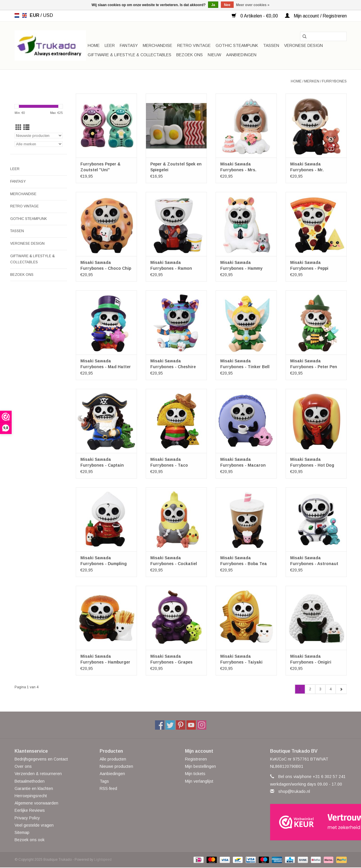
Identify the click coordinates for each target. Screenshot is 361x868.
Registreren (196, 759)
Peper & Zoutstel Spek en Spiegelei (176, 167)
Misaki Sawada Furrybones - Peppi (309, 265)
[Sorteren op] (39, 136)
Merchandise (157, 45)
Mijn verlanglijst (199, 781)
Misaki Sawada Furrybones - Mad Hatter (106, 364)
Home (94, 45)
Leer (110, 45)
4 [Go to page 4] (331, 689)
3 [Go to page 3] (320, 689)
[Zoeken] (323, 36)
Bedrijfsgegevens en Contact (41, 759)
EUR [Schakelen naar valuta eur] (35, 15)
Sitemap (22, 832)
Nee (227, 5)
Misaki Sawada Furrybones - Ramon (171, 265)
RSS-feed (108, 788)
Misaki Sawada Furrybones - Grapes (171, 659)
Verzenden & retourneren (38, 774)
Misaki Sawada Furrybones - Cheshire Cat (173, 364)
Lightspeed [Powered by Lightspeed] (103, 860)
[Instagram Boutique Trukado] (202, 725)
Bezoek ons (190, 55)
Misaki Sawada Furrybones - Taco (169, 462)
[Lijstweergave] (26, 127)
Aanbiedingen (241, 55)
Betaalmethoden (30, 781)
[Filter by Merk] (39, 144)
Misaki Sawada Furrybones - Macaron (243, 462)
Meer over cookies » (253, 5)
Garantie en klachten (34, 788)
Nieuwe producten (116, 766)
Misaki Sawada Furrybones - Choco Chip (106, 265)
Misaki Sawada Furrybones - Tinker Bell (245, 364)
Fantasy (129, 45)
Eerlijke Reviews (30, 810)
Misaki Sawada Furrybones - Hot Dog (312, 462)
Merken (312, 81)
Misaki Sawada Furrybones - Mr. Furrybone (307, 167)
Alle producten (113, 759)
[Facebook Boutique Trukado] (160, 725)
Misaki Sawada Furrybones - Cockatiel (174, 561)
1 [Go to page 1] (300, 689)
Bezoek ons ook (30, 840)
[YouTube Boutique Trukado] (191, 725)
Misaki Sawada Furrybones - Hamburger (105, 659)
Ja (213, 5)
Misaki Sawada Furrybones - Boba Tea (244, 561)
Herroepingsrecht (31, 796)
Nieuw (214, 55)
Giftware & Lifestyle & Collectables (130, 55)
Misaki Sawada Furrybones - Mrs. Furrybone (238, 167)
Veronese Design (303, 45)
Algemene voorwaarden (36, 803)
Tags (104, 781)
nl (17, 15)
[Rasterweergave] (19, 127)
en (24, 15)
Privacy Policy (27, 818)
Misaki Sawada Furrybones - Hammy (241, 265)
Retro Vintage (194, 45)
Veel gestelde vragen (34, 825)
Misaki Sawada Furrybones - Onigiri (311, 659)
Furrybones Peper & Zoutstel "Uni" (101, 167)
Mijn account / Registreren (316, 16)
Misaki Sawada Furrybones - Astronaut (314, 561)
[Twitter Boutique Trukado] (170, 725)
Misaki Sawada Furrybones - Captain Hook (102, 463)
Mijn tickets (195, 774)
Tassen (271, 45)
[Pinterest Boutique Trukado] (181, 725)
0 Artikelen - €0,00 (255, 16)
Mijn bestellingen (200, 766)
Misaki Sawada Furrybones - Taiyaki (241, 659)
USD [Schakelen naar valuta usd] (48, 15)
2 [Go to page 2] (310, 689)
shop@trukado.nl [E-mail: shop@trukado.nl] (294, 791)
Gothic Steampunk (237, 45)
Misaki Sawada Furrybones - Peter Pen (314, 364)
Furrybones (334, 81)
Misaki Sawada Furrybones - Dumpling (104, 561)
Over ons (23, 766)
